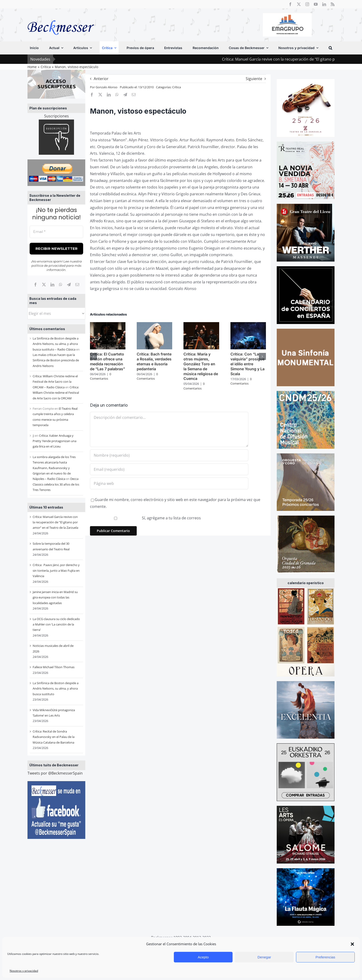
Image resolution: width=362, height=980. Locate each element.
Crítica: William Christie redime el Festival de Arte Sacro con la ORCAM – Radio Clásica (55, 382)
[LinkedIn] (52, 285)
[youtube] (316, 4)
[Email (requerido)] (169, 469)
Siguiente (254, 79)
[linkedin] (324, 4)
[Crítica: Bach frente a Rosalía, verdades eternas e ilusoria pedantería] (154, 325)
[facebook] (290, 4)
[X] (44, 285)
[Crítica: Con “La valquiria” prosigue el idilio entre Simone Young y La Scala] (248, 325)
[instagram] (307, 4)
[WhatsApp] (61, 285)
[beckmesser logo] (61, 17)
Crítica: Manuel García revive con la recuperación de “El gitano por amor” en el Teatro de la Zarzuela (55, 522)
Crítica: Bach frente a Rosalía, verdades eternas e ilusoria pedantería (154, 361)
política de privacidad (49, 266)
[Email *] (56, 232)
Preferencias (325, 957)
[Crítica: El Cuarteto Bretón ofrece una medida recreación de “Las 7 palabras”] (108, 325)
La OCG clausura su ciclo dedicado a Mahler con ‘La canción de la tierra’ (56, 624)
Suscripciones (56, 116)
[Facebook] (35, 285)
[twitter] (299, 4)
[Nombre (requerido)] (169, 455)
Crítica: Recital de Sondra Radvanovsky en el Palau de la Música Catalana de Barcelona (54, 737)
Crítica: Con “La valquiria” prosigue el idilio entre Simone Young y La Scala (247, 364)
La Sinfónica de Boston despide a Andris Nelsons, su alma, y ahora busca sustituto (56, 689)
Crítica (177, 87)
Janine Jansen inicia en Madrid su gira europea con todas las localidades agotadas (55, 597)
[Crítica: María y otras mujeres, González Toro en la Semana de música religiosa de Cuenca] (201, 325)
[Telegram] (69, 285)
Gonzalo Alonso (107, 87)
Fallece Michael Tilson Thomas (54, 667)
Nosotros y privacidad (24, 971)
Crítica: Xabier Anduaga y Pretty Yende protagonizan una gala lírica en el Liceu (54, 441)
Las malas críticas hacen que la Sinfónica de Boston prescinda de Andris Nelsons (56, 360)
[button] (352, 944)
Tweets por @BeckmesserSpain (55, 773)
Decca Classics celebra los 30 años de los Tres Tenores (56, 484)
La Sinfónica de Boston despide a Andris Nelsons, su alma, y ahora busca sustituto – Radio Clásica (56, 344)
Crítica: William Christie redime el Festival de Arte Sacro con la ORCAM (56, 393)
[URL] (169, 483)
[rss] (333, 4)
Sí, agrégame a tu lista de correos (146, 518)
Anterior (101, 79)
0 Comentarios (101, 376)
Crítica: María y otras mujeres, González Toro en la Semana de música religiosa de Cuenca (201, 366)
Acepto (203, 957)
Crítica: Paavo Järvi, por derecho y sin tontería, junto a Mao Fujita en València (56, 570)
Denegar (264, 957)
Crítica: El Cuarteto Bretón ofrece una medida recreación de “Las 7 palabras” (107, 361)
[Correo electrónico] (77, 285)
